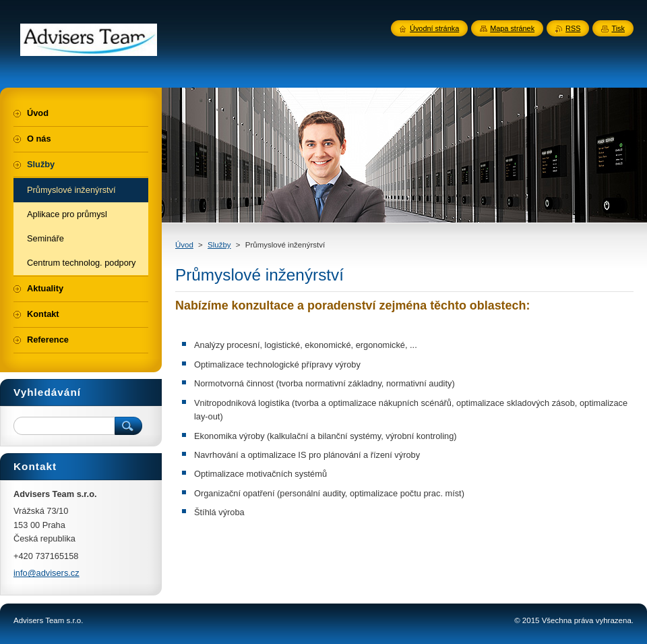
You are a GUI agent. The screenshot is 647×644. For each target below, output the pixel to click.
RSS (573, 28)
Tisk (618, 28)
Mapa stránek (512, 28)
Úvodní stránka (434, 28)
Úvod (184, 245)
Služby (219, 245)
